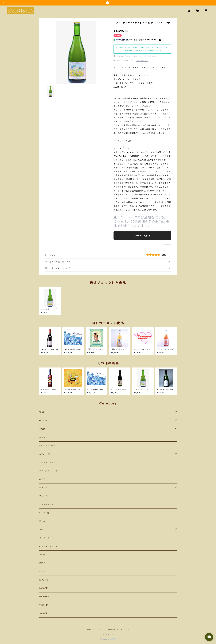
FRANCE (43, 421)
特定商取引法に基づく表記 (119, 630)
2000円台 (44, 588)
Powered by (108, 639)
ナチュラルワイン (47, 462)
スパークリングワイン (49, 471)
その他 (42, 555)
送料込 (42, 563)
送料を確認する (142, 61)
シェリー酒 (44, 513)
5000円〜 (44, 613)
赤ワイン (43, 488)
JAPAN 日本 (44, 454)
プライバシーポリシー (95, 630)
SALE (42, 571)
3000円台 (44, 597)
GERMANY (44, 437)
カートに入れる (142, 236)
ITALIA (42, 429)
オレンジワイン (46, 504)
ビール (42, 521)
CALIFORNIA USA (47, 446)
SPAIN (42, 412)
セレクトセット (46, 538)
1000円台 (44, 580)
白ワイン (43, 479)
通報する (168, 245)
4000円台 (44, 605)
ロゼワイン (44, 496)
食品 (41, 530)
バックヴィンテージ (48, 546)
